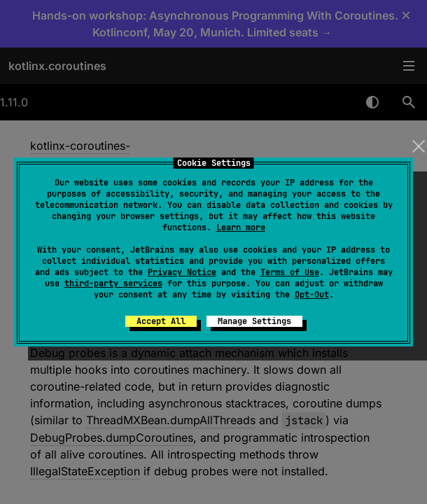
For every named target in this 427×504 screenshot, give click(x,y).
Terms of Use (290, 272)
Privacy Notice (182, 272)
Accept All (161, 321)
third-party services (113, 283)
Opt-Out (312, 295)
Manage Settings (254, 321)
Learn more (241, 227)
